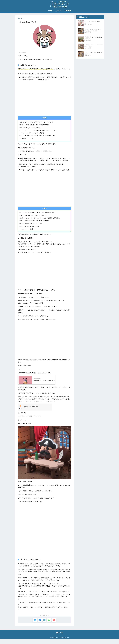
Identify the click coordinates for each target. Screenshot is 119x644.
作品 (50, 11)
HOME (60, 638)
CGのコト (58, 11)
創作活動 (68, 11)
